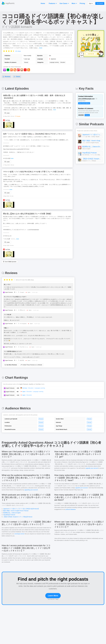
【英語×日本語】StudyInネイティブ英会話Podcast (92, 159)
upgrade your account (92, 468)
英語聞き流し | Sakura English (92, 147)
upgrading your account (31, 490)
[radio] (4, 51)
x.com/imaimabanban (33, 230)
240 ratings (18, 51)
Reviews (6, 77)
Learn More (53, 596)
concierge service (19, 534)
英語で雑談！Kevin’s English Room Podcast (92, 141)
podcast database (71, 509)
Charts (17, 77)
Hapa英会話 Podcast (89, 153)
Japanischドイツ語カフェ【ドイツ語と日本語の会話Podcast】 (92, 135)
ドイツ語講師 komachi (17, 27)
